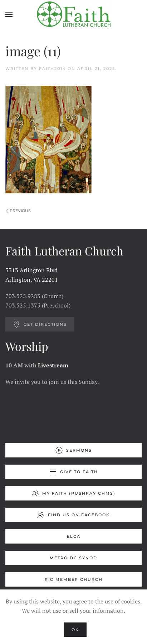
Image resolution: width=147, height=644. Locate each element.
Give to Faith (74, 472)
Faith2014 (52, 69)
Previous (18, 211)
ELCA (74, 536)
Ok (75, 630)
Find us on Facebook (73, 515)
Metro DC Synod (73, 558)
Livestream (53, 365)
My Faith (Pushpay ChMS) (73, 493)
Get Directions (40, 324)
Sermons (74, 450)
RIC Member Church (74, 579)
